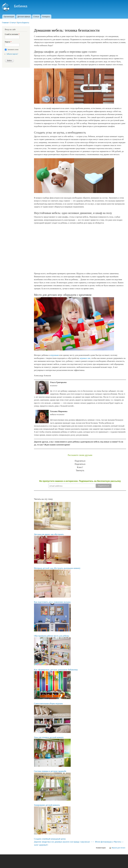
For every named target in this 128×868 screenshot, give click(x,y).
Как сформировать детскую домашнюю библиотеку (56, 670)
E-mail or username (12, 34)
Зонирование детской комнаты (47, 805)
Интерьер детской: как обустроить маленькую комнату (57, 568)
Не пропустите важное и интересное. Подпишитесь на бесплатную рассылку (80, 481)
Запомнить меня (13, 50)
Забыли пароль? (12, 54)
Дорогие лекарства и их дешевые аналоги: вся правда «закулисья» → (63, 842)
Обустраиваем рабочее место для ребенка (52, 636)
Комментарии (101, 848)
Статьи (36, 17)
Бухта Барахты (23, 23)
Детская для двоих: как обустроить (49, 534)
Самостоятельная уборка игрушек (48, 703)
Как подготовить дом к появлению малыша (52, 602)
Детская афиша (24, 17)
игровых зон (85, 358)
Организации (9, 17)
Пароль (8, 42)
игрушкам (55, 355)
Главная (5, 23)
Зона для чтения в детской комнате (49, 737)
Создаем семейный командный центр (50, 839)
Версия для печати (117, 848)
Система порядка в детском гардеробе (50, 771)
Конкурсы (46, 17)
